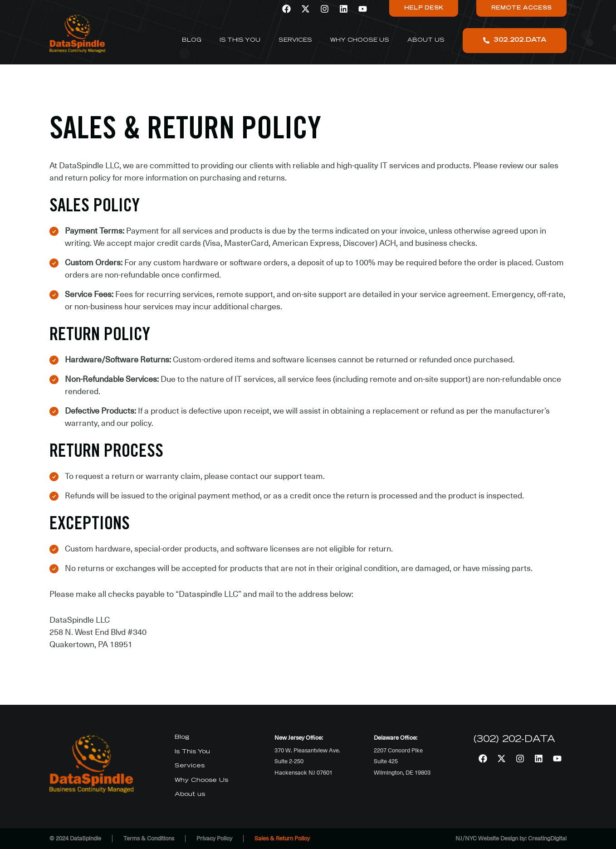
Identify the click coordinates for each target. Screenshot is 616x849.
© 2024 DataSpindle (75, 839)
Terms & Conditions (149, 839)
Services (295, 40)
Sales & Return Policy (282, 839)
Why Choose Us (360, 40)
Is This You (240, 40)
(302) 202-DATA (514, 740)
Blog (192, 40)
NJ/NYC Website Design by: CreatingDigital (511, 838)
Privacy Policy (214, 839)
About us (426, 40)
